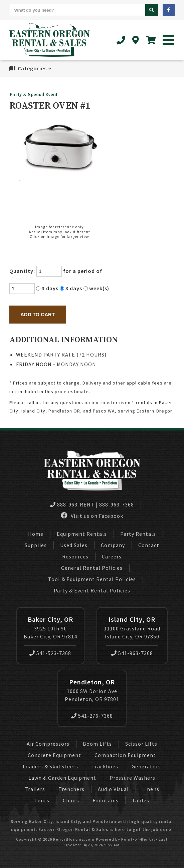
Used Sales (74, 545)
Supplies (36, 545)
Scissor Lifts (141, 744)
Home (36, 534)
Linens (151, 789)
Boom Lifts (97, 744)
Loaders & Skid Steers (50, 766)
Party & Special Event (33, 95)
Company (113, 545)
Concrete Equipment (54, 755)
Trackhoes (105, 766)
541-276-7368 (92, 716)
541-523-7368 (50, 653)
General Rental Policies (92, 568)
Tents (42, 800)
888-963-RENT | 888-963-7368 (92, 504)
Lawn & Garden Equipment (62, 778)
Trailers (35, 789)
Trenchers (71, 789)
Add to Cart (38, 314)
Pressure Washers (132, 778)
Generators (146, 766)
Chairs (71, 800)
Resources (75, 556)
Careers (112, 556)
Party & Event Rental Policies (92, 590)
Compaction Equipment (125, 755)
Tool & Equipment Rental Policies (92, 579)
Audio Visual (113, 789)
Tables (141, 800)
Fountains (106, 800)
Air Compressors (48, 744)
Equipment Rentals (82, 534)
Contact (149, 545)
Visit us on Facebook (92, 516)
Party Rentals (138, 534)
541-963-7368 (132, 653)
